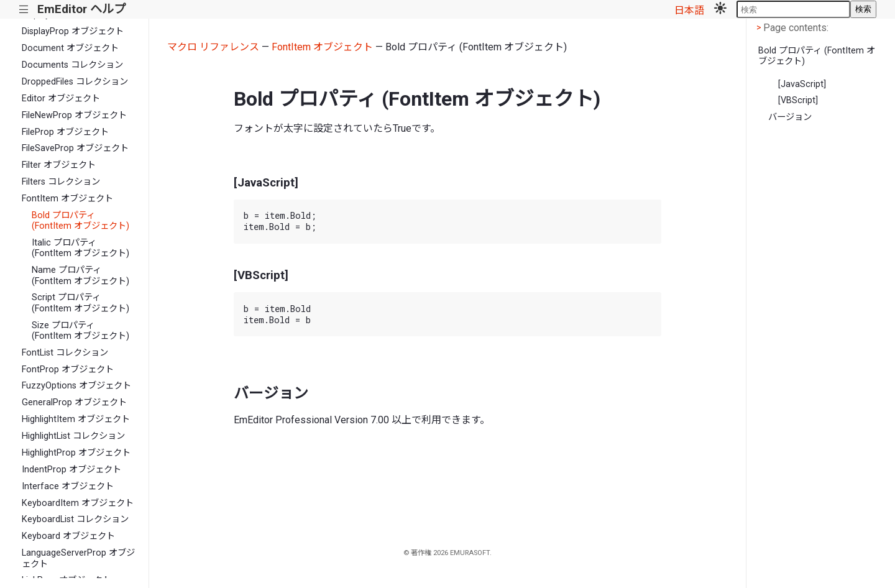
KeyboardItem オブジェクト (78, 503)
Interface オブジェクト (68, 486)
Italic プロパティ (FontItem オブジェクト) (80, 248)
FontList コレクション (65, 353)
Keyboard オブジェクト (68, 536)
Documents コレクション (72, 65)
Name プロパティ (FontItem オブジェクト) (80, 275)
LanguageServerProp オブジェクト (78, 558)
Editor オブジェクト (61, 99)
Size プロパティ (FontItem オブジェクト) (80, 331)
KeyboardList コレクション (75, 519)
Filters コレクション (61, 182)
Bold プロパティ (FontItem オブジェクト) (80, 221)
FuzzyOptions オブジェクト (76, 386)
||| (24, 10)
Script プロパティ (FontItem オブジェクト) (80, 303)
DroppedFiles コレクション (75, 82)
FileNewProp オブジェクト (74, 115)
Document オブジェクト (70, 48)
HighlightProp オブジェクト (76, 453)
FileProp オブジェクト (65, 132)
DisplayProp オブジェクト (73, 31)
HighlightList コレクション (73, 436)
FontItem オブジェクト (67, 199)
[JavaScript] (802, 84)
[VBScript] (798, 100)
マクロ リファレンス (213, 47)
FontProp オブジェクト (68, 370)
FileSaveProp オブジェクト (75, 148)
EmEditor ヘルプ (81, 9)
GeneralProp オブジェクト (74, 402)
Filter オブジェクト (59, 165)
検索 (863, 9)
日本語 (689, 10)
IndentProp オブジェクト (71, 470)
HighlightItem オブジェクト (76, 419)
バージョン (790, 117)
